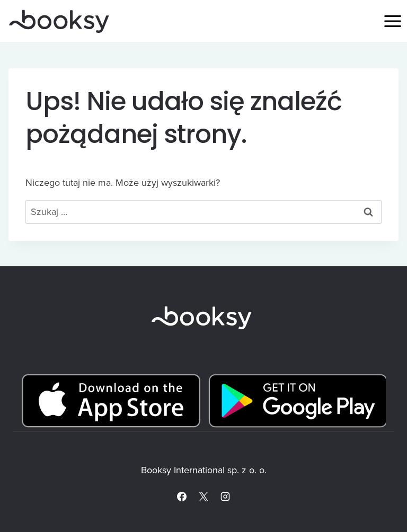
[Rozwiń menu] (392, 21)
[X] (203, 497)
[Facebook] (182, 497)
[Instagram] (225, 497)
